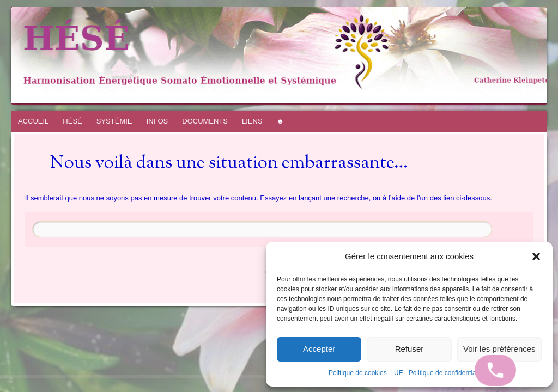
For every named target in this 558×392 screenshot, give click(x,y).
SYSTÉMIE (114, 121)
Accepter (319, 349)
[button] (536, 256)
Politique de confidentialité (447, 373)
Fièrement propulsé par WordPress (8, 376)
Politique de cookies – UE (366, 373)
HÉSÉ (72, 121)
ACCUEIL (33, 121)
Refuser (410, 349)
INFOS (157, 121)
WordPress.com (21, 376)
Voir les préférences (499, 349)
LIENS (252, 121)
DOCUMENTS (205, 121)
